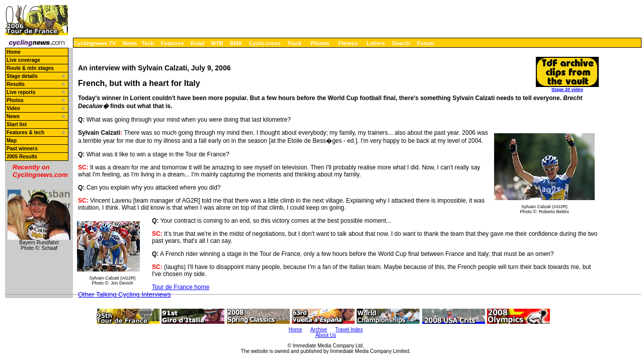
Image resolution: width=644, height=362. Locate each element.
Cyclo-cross (265, 43)
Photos (320, 43)
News (130, 43)
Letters (376, 43)
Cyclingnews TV (95, 43)
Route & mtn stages (30, 68)
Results (16, 84)
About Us (326, 335)
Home (14, 52)
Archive (319, 330)
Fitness (348, 43)
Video (13, 108)
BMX (236, 43)
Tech (148, 43)
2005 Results (22, 157)
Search (401, 43)
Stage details (22, 76)
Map (12, 141)
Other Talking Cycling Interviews (125, 294)
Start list (17, 124)
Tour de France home (181, 287)
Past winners (22, 149)
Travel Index (349, 330)
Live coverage (23, 60)
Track (295, 43)
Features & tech (25, 132)
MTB (217, 43)
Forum (426, 43)
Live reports (21, 92)
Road (198, 43)
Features (173, 43)
